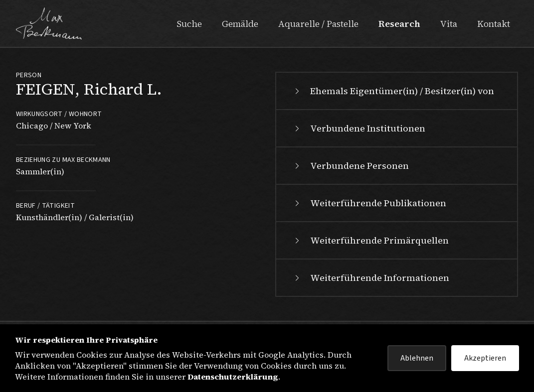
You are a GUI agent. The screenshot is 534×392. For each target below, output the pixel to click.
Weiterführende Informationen (371, 278)
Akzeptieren (485, 358)
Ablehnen (417, 358)
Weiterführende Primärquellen (370, 240)
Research (399, 24)
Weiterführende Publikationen (369, 203)
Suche (189, 24)
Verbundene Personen (351, 166)
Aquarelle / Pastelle (318, 24)
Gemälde (240, 24)
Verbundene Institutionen (359, 128)
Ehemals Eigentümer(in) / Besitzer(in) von (393, 91)
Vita (449, 24)
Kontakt (494, 24)
